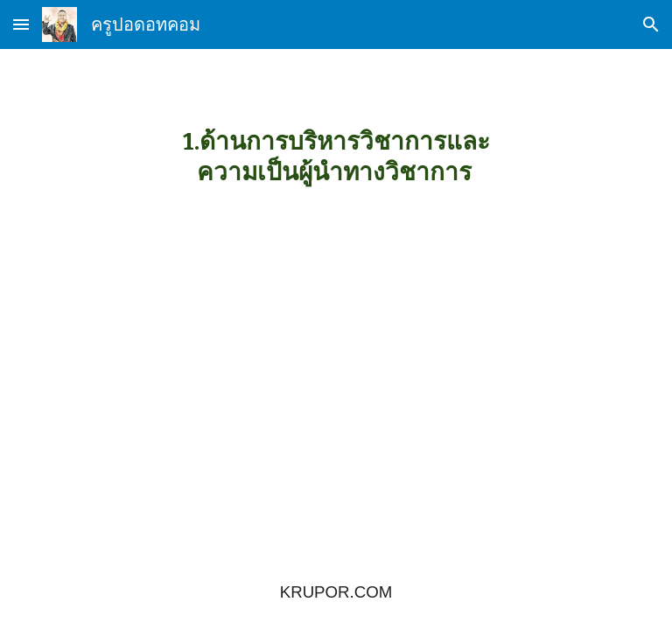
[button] (21, 24)
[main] (336, 157)
